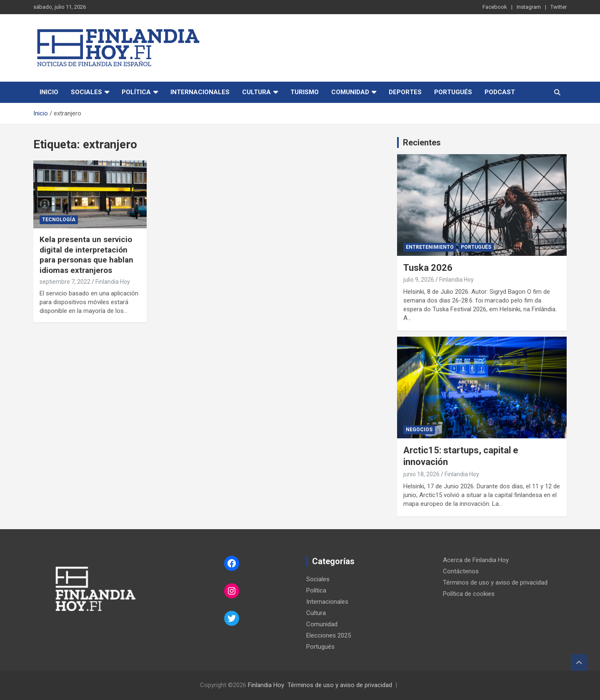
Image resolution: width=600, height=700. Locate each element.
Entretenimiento (430, 247)
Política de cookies (469, 594)
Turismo (305, 92)
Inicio (49, 92)
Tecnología (59, 220)
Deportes (405, 92)
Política (136, 92)
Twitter (559, 7)
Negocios (419, 430)
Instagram (529, 7)
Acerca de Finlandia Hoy (476, 560)
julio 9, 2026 (419, 280)
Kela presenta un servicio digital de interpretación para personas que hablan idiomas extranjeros (86, 255)
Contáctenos (461, 571)
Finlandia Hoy (113, 282)
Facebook (495, 7)
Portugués (453, 92)
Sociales (86, 92)
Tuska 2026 (428, 268)
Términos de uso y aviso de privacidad (495, 582)
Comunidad (350, 92)
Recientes (422, 142)
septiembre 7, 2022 (65, 282)
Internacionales (200, 92)
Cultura (256, 92)
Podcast (500, 92)
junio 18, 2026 (421, 474)
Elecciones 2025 (329, 635)
